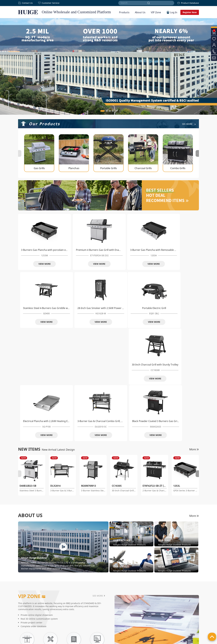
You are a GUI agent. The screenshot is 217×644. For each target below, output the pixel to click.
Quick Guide (121, 616)
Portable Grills (62, 616)
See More (189, 124)
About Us (140, 12)
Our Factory (23, 612)
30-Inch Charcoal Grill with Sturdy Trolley (81, 308)
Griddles (59, 627)
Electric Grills (87, 612)
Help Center (121, 609)
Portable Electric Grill (35, 308)
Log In (174, 12)
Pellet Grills (86, 616)
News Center (24, 623)
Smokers (85, 609)
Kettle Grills (86, 619)
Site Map (194, 641)
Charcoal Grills (62, 619)
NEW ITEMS (29, 336)
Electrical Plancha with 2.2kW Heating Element (121, 308)
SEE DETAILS (47, 583)
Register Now (190, 12)
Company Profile (25, 609)
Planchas (60, 612)
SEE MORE (99, 482)
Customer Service (49, 3)
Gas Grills (60, 609)
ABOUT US (30, 402)
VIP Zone (156, 12)
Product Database (188, 3)
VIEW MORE (35, 263)
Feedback (120, 619)
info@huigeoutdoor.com (171, 623)
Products (124, 12)
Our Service (23, 619)
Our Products (44, 124)
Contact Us (25, 3)
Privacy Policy (181, 641)
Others (84, 623)
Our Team (22, 616)
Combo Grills (61, 623)
